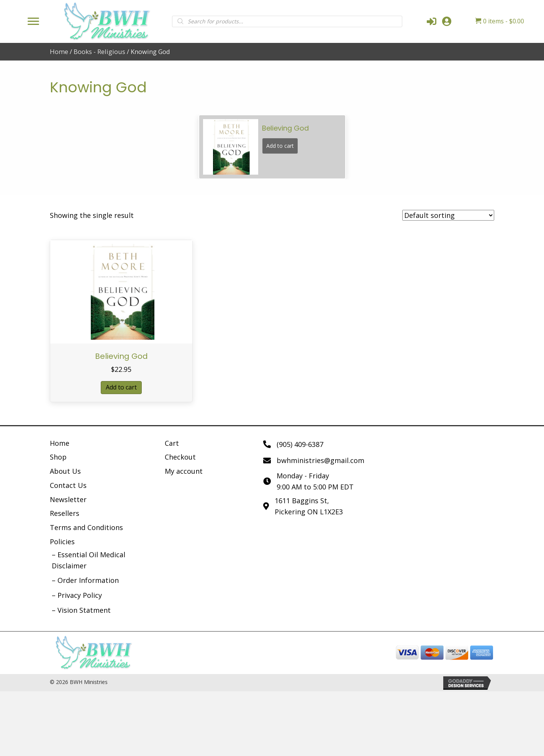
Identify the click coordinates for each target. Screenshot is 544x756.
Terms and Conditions (86, 527)
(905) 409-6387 (300, 444)
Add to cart (280, 146)
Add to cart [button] (121, 387)
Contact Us (68, 485)
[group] (272, 147)
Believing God (121, 356)
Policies (62, 542)
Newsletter (68, 499)
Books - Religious (99, 52)
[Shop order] (448, 215)
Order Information (88, 580)
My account (184, 471)
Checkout (180, 457)
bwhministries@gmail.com (320, 460)
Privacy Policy (80, 595)
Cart (172, 443)
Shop (58, 457)
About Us (65, 471)
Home (59, 52)
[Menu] (33, 21)
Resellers (65, 513)
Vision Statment (84, 610)
